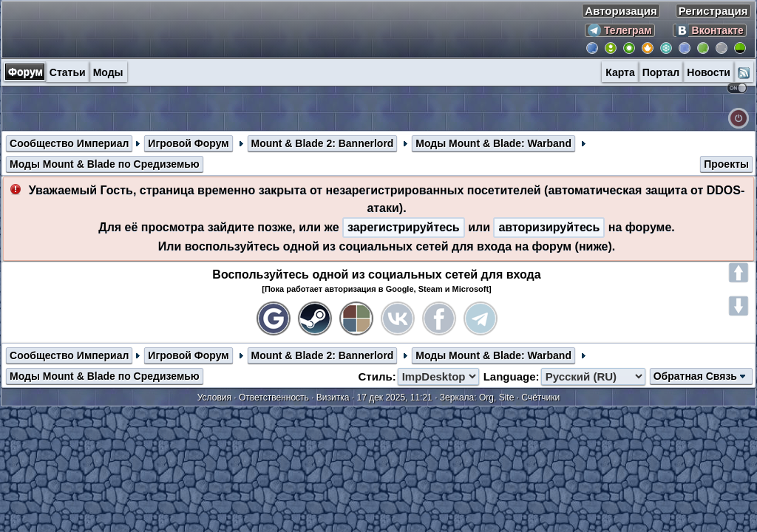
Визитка (333, 398)
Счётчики (540, 398)
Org (486, 398)
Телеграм (620, 30)
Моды (108, 72)
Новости (709, 72)
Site (507, 398)
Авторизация (621, 11)
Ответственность (274, 398)
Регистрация (713, 11)
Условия (214, 398)
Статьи (68, 72)
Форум (26, 72)
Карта (620, 72)
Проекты (726, 164)
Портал (661, 72)
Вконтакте (710, 30)
